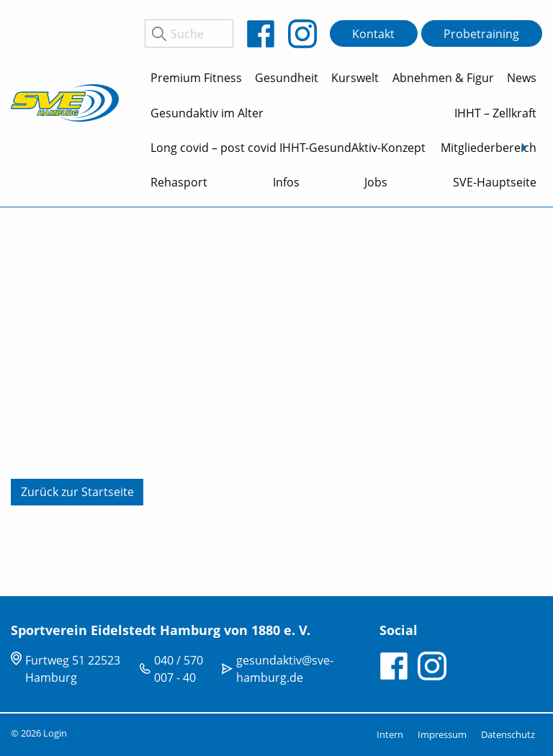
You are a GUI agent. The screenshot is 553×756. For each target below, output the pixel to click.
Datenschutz (508, 734)
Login (55, 733)
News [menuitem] (522, 78)
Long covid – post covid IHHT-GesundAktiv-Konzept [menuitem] (288, 148)
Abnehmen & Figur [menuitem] (443, 78)
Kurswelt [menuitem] (355, 78)
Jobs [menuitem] (376, 182)
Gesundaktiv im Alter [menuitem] (207, 113)
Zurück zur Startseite (77, 492)
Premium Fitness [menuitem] (196, 78)
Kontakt (373, 34)
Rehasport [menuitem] (179, 182)
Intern (390, 734)
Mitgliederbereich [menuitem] (489, 148)
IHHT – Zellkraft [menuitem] (495, 113)
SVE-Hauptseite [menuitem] (495, 182)
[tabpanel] (276, 402)
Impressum (442, 734)
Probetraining (481, 34)
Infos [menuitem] (286, 182)
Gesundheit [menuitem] (287, 78)
